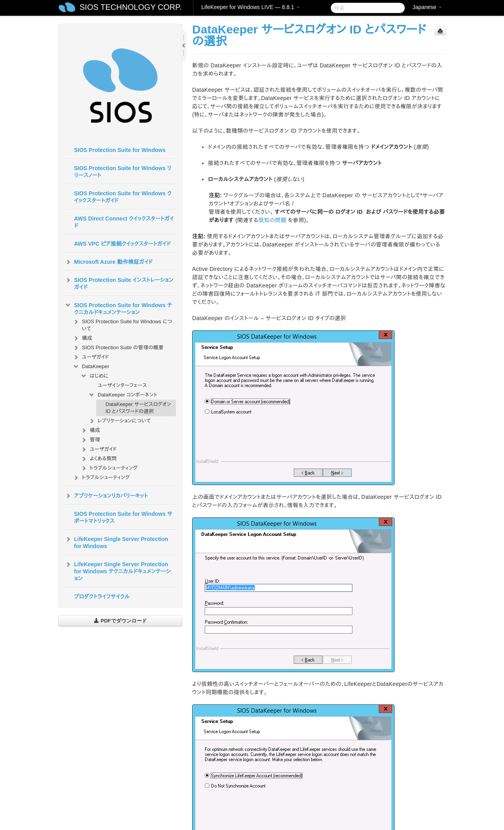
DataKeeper (91, 367)
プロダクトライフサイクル (102, 597)
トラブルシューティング (109, 468)
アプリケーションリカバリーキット (106, 496)
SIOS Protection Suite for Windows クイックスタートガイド (123, 197)
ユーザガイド (91, 357)
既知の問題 (272, 220)
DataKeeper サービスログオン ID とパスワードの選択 (138, 408)
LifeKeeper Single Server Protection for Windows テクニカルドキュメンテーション (118, 571)
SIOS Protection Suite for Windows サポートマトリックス (123, 517)
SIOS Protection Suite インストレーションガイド (119, 283)
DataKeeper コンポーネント (123, 395)
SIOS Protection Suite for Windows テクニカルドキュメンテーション (118, 308)
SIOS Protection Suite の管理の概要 (118, 348)
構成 (82, 338)
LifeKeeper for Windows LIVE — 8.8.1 (250, 7)
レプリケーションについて (120, 421)
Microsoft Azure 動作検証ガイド (108, 262)
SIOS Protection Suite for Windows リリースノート (123, 172)
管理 (90, 440)
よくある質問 (98, 459)
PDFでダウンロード (120, 621)
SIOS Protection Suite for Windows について (122, 324)
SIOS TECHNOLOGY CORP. (131, 7)
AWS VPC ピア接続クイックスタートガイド (122, 244)
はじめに (94, 376)
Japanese (427, 7)
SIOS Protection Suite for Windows (120, 150)
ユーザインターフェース (122, 385)
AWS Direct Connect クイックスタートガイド (124, 222)
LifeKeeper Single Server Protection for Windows (116, 542)
